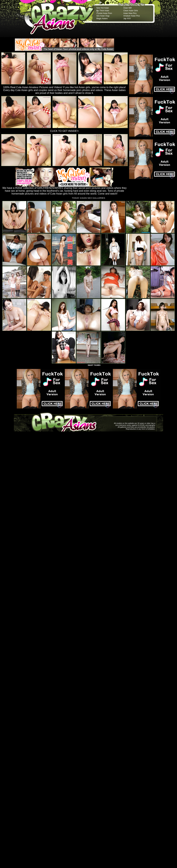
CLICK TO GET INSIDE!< (64, 131)
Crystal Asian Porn (104, 13)
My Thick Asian (103, 11)
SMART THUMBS (94, 365)
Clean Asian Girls (131, 11)
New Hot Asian (103, 8)
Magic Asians (102, 19)
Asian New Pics (130, 13)
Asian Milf (127, 8)
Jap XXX (127, 19)
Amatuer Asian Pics (131, 16)
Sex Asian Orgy (103, 16)
